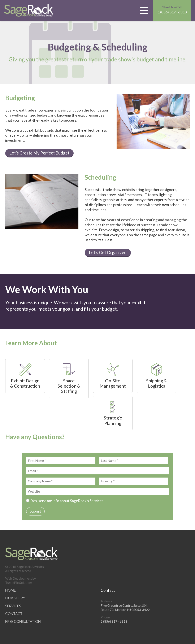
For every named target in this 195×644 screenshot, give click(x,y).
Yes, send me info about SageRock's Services (65, 501)
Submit (35, 511)
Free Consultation (23, 621)
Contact (14, 614)
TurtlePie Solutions (19, 583)
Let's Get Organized (108, 252)
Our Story (15, 598)
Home (10, 590)
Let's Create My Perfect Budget (39, 153)
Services (13, 606)
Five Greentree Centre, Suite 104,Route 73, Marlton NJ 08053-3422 (125, 608)
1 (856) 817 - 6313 (172, 10)
